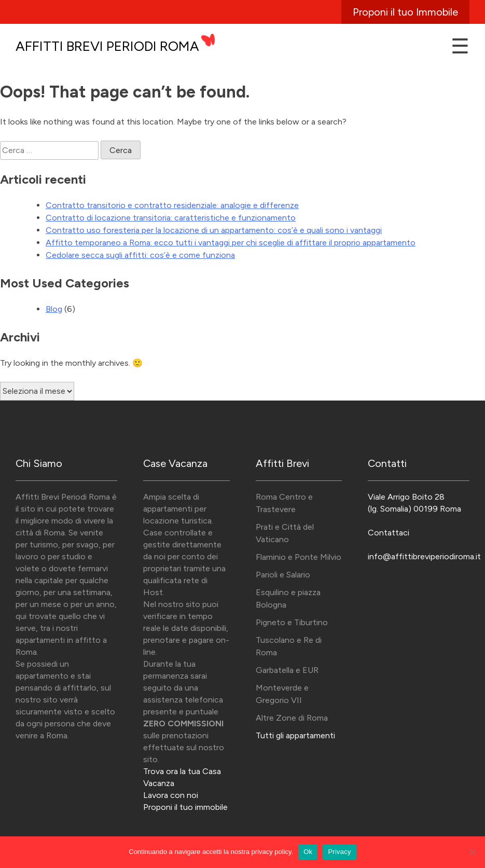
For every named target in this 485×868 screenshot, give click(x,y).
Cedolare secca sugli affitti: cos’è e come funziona (140, 255)
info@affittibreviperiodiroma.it (424, 556)
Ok (308, 852)
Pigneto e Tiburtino (292, 622)
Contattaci (389, 533)
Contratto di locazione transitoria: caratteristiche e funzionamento (171, 218)
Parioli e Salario (283, 575)
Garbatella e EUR (287, 670)
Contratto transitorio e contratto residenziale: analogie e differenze (172, 205)
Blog (54, 309)
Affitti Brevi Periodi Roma (107, 46)
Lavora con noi (171, 795)
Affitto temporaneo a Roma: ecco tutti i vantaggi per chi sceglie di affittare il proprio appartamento (231, 243)
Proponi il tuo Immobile (405, 12)
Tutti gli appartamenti (295, 735)
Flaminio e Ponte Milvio (299, 557)
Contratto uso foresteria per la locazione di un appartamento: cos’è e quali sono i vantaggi (214, 230)
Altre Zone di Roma (292, 718)
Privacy (339, 852)
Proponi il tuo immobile (185, 807)
